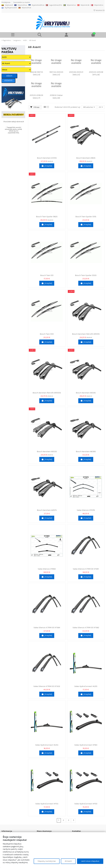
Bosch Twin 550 (47, 334)
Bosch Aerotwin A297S (47, 510)
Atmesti (68, 861)
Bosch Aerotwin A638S (86, 452)
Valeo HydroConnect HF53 (47, 804)
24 (101, 107)
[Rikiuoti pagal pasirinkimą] (89, 107)
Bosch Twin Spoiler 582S (47, 217)
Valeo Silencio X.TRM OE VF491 (86, 569)
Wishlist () (99, 10)
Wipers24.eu (21, 5)
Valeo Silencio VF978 (86, 510)
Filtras (35, 107)
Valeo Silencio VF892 (47, 569)
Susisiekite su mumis (22, 2)
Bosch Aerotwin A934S (86, 393)
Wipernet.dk (83, 5)
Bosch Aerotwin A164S (86, 158)
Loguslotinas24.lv (54, 5)
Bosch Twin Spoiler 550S (86, 275)
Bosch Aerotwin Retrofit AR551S (86, 334)
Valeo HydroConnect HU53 (47, 745)
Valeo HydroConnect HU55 (86, 686)
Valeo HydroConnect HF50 (86, 804)
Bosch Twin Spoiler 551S (86, 217)
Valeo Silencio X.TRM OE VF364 (47, 628)
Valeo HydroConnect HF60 (86, 745)
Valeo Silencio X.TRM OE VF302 (47, 686)
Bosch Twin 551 (47, 275)
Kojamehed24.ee (36, 5)
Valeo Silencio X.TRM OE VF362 (86, 628)
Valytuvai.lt (7, 5)
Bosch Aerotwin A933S (47, 452)
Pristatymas (6, 2)
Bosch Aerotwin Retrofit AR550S (47, 393)
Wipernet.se (70, 5)
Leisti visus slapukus (90, 861)
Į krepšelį (47, 166)
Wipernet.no (97, 5)
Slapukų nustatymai (47, 861)
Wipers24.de (25, 8)
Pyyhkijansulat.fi (9, 8)
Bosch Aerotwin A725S (47, 158)
